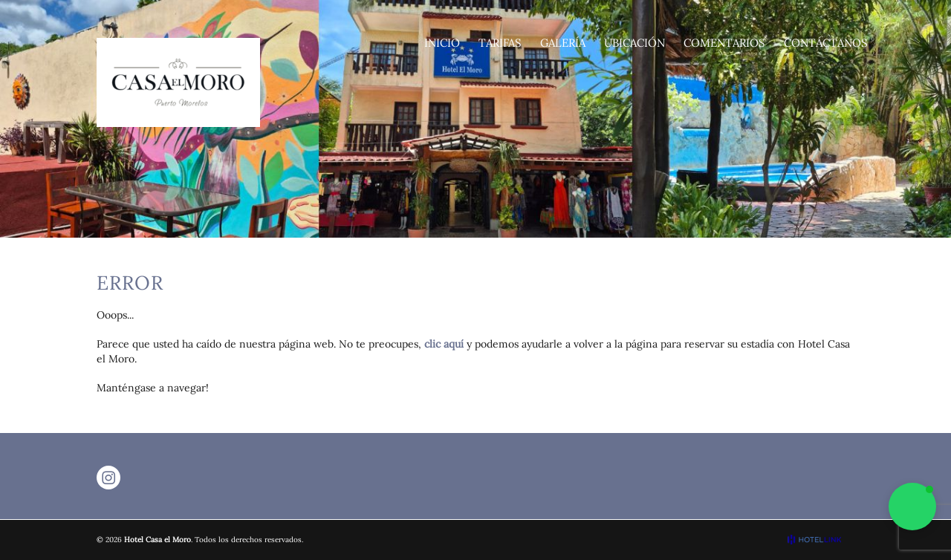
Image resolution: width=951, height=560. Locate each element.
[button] (912, 507)
